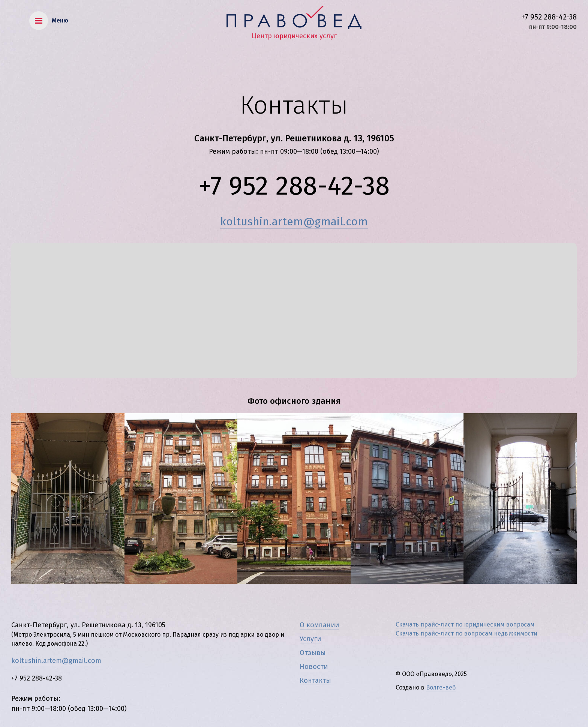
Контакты (315, 681)
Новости (314, 667)
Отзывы (313, 653)
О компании (319, 625)
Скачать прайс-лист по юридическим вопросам (465, 624)
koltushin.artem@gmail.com (294, 222)
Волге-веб (441, 687)
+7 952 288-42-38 (549, 17)
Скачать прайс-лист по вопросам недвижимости (466, 633)
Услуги (310, 639)
